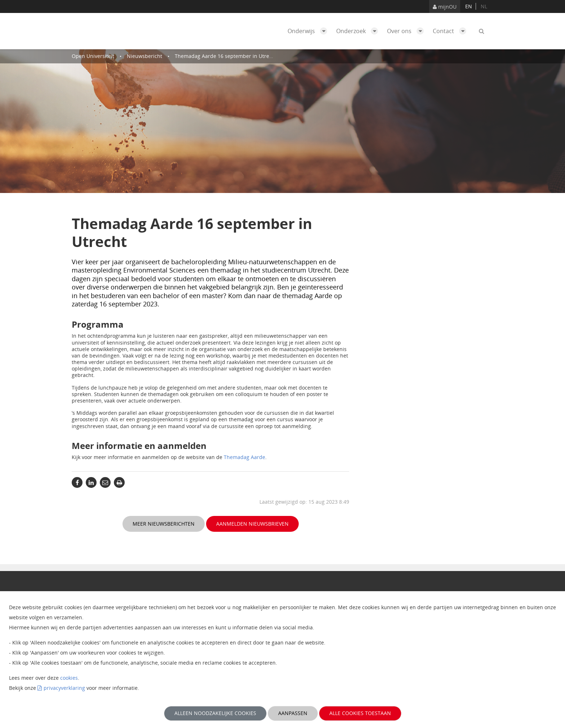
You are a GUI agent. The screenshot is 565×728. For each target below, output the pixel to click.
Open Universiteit (93, 56)
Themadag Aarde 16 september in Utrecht (226, 56)
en (469, 6)
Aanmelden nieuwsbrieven (252, 524)
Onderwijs (309, 31)
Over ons (407, 31)
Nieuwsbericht (144, 56)
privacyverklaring (64, 688)
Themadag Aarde (244, 457)
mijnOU (445, 7)
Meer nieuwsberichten (164, 524)
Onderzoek (359, 31)
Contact (451, 31)
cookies (69, 678)
